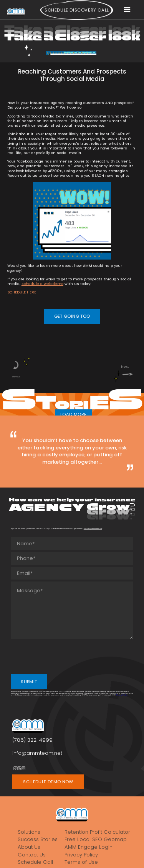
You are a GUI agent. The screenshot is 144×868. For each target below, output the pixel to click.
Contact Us (32, 855)
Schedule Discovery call (77, 10)
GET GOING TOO (72, 316)
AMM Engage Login (89, 847)
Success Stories (38, 839)
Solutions (29, 832)
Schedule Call (35, 862)
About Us (29, 847)
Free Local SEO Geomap (96, 839)
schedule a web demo (42, 284)
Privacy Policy (122, 695)
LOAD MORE (73, 414)
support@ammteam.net (93, 529)
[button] (127, 10)
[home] (16, 12)
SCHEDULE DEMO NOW (48, 782)
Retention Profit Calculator (97, 832)
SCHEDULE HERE (22, 292)
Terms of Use (81, 862)
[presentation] (70, 656)
